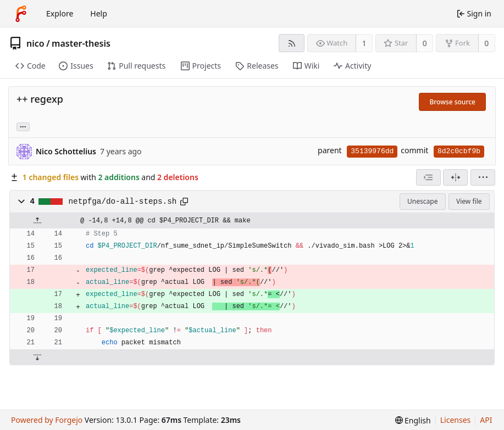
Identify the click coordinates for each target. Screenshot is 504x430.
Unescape (422, 201)
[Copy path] (184, 202)
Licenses (456, 420)
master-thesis (81, 43)
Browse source (452, 102)
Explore (60, 13)
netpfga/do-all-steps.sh (123, 202)
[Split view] (455, 177)
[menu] (483, 177)
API (486, 420)
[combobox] (428, 177)
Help (99, 13)
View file (469, 201)
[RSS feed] (292, 43)
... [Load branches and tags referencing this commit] (23, 126)
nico (35, 43)
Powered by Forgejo (47, 420)
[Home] (21, 14)
